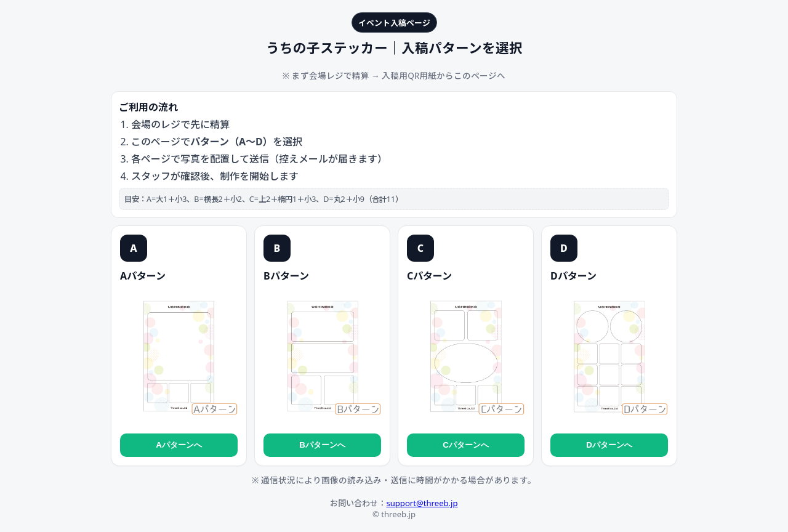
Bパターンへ (322, 445)
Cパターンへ (466, 445)
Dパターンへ (609, 445)
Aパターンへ (179, 445)
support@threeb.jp (422, 503)
